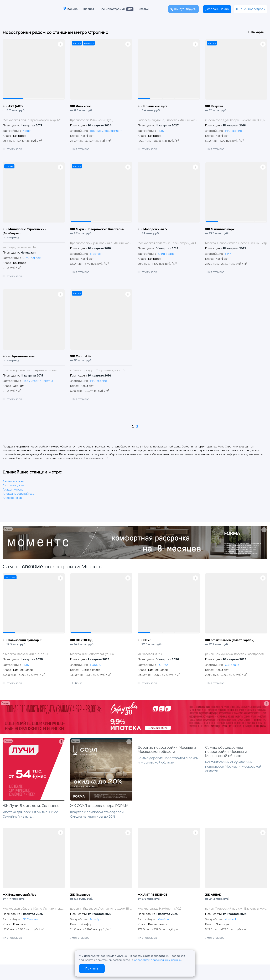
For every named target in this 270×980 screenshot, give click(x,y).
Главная (89, 9)
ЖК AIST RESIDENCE (152, 895)
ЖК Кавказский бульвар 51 (22, 640)
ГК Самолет (31, 919)
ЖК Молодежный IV (153, 229)
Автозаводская (13, 485)
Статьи (144, 9)
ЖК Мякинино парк (220, 229)
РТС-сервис (233, 131)
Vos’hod (230, 919)
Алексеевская (13, 498)
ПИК (161, 131)
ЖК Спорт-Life (81, 356)
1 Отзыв (76, 683)
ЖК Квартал (214, 106)
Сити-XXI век (31, 258)
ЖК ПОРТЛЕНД (81, 640)
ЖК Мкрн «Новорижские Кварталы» (97, 229)
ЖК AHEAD (213, 895)
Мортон (95, 254)
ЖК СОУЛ (145, 640)
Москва (70, 9)
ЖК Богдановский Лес (19, 895)
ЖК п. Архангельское (19, 356)
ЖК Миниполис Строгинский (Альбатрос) (24, 231)
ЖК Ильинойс (80, 106)
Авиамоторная (13, 481)
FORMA (95, 665)
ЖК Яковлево (80, 895)
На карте (256, 32)
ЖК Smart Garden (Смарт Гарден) (230, 640)
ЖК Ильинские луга (152, 106)
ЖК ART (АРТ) (13, 106)
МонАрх (96, 919)
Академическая (14, 490)
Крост (27, 131)
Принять (92, 969)
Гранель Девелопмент (106, 131)
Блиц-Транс (166, 254)
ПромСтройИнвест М (38, 381)
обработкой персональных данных (158, 960)
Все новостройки (112, 9)
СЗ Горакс (232, 665)
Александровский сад (19, 494)
